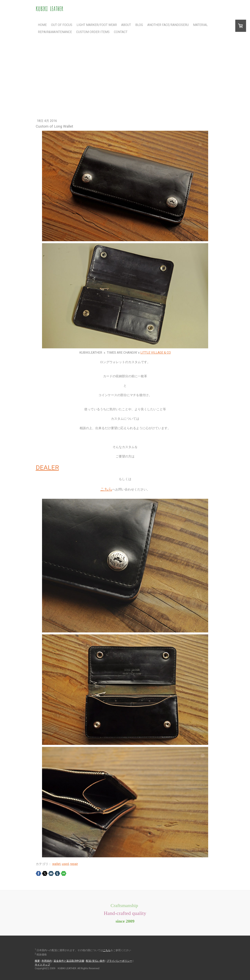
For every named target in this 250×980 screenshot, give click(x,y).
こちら (106, 489)
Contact (121, 32)
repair (74, 864)
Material (200, 25)
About (126, 25)
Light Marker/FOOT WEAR (97, 25)
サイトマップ (42, 965)
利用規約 (47, 961)
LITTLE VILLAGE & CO (156, 353)
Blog (139, 25)
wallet (56, 864)
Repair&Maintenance (55, 32)
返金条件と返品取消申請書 (69, 961)
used (65, 864)
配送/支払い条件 (95, 961)
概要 (37, 961)
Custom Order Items (93, 32)
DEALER (47, 467)
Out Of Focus (62, 25)
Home (42, 25)
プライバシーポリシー (119, 961)
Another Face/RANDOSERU (168, 25)
